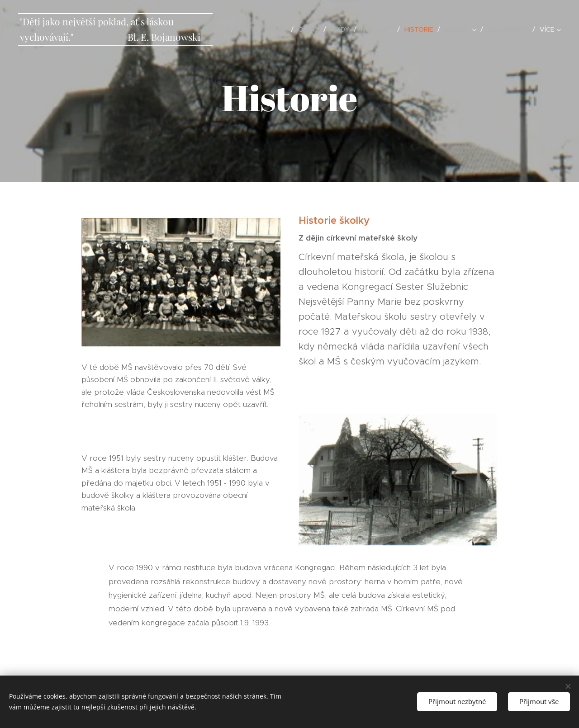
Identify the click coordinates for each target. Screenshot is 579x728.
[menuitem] (279, 29)
